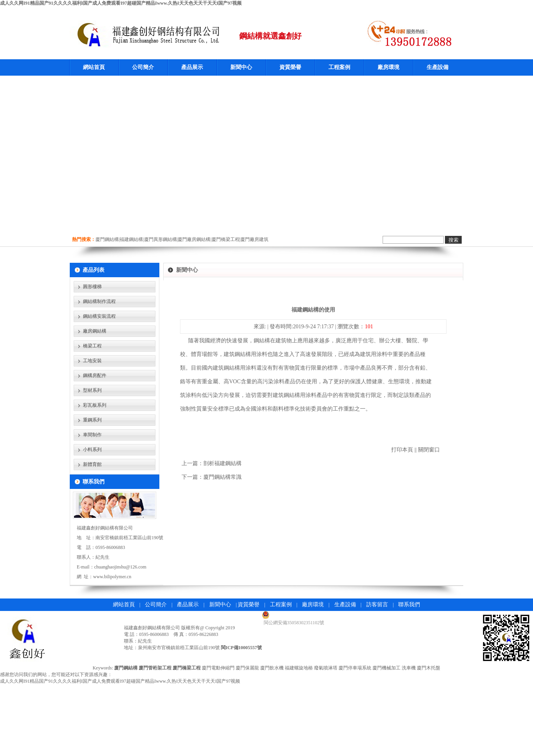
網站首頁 (94, 67)
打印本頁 (402, 450)
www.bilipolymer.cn (112, 577)
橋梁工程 (92, 346)
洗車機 (409, 668)
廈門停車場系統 (355, 668)
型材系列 (92, 390)
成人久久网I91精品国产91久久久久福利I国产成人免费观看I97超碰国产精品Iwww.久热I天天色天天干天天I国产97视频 (121, 3)
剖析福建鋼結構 (222, 463)
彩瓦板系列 (95, 405)
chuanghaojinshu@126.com (120, 567)
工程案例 (339, 67)
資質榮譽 (290, 67)
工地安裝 (92, 361)
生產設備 (438, 67)
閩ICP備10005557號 (241, 648)
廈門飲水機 (272, 668)
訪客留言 (377, 605)
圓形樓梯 (92, 287)
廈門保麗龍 (247, 668)
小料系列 (92, 450)
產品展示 (192, 67)
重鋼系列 (92, 420)
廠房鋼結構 (95, 331)
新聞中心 (241, 67)
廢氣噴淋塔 (326, 668)
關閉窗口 (429, 450)
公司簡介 (143, 67)
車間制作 (92, 435)
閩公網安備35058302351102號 (294, 623)
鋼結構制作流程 (99, 301)
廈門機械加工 (387, 668)
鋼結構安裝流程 (99, 316)
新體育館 (92, 464)
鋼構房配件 (95, 375)
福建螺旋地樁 (299, 668)
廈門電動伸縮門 (218, 668)
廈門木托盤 (429, 668)
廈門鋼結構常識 (222, 477)
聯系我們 (409, 605)
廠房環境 (388, 67)
